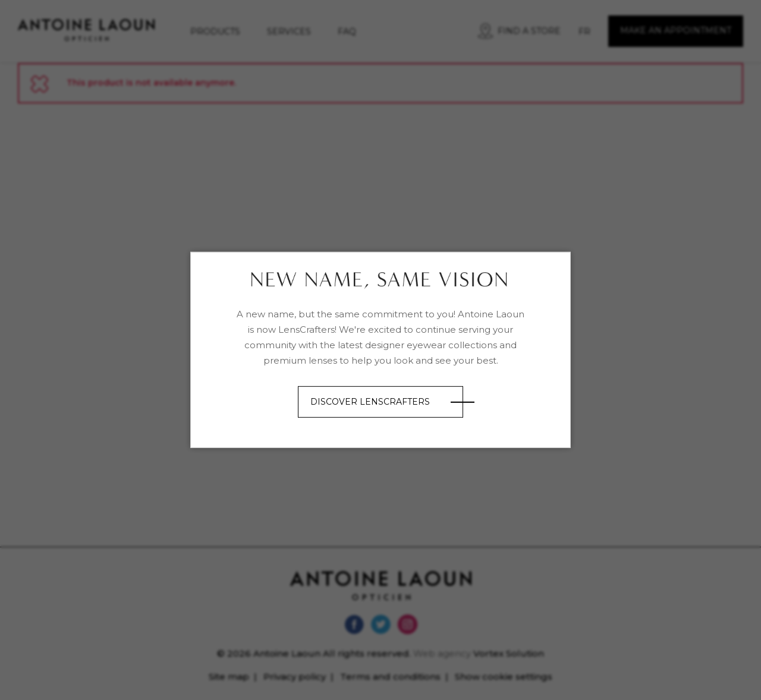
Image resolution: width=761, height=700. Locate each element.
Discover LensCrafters (370, 402)
